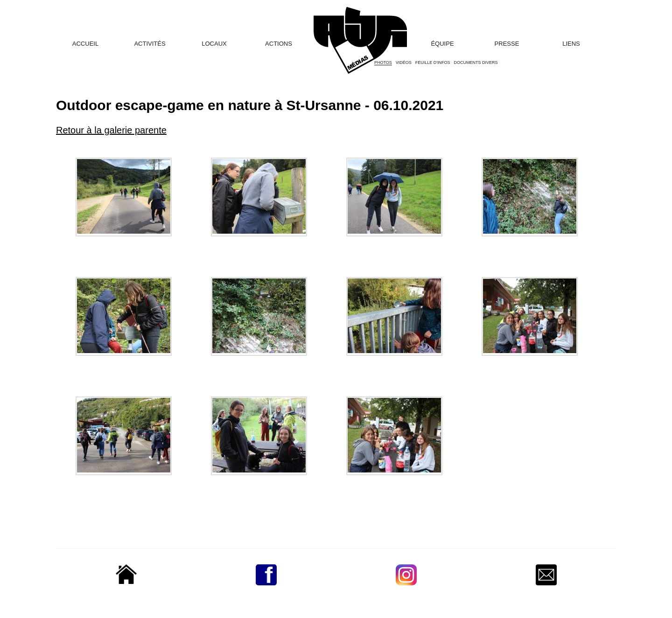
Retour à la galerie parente (111, 130)
